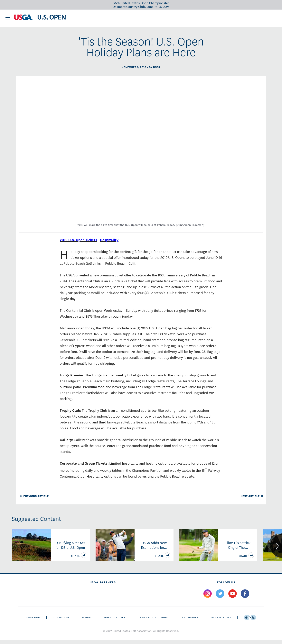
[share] (84, 560)
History (167, 19)
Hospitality (109, 244)
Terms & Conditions (153, 622)
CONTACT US (61, 622)
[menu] (8, 19)
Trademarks (190, 622)
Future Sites (145, 19)
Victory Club (118, 19)
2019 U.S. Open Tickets (78, 244)
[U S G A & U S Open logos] (40, 19)
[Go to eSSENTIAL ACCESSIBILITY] (250, 622)
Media (87, 622)
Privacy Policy (115, 622)
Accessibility (221, 622)
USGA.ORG (33, 622)
